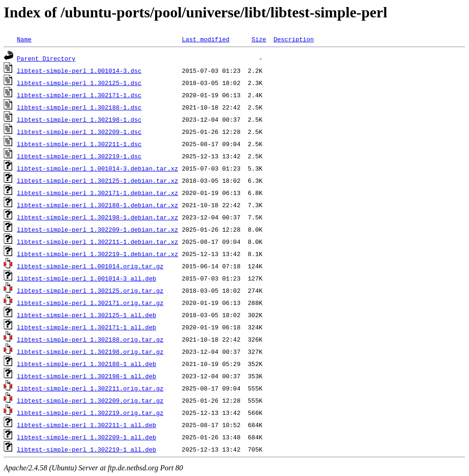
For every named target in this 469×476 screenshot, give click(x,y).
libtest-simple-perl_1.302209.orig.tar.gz (90, 400)
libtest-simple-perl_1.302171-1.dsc (79, 95)
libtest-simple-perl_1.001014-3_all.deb (86, 278)
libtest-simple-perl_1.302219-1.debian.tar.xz (98, 254)
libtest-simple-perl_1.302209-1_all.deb (86, 437)
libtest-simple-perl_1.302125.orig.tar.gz (90, 290)
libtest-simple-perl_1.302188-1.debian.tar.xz (98, 205)
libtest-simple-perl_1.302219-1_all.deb (86, 449)
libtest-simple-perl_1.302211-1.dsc (79, 144)
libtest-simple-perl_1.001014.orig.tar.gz (90, 266)
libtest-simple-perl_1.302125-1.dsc (79, 83)
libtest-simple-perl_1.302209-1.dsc (79, 132)
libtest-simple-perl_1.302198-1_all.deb (86, 376)
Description (294, 39)
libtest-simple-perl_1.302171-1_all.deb (86, 327)
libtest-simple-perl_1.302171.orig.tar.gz (90, 303)
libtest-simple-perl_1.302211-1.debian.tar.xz (98, 242)
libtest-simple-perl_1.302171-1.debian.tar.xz (98, 193)
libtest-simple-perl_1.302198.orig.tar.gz (90, 351)
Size (259, 39)
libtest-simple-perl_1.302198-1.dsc (79, 119)
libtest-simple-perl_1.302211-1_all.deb (86, 425)
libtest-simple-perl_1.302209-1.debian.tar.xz (98, 229)
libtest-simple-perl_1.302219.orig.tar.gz (90, 413)
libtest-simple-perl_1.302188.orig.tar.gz (90, 339)
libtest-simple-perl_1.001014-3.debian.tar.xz (98, 168)
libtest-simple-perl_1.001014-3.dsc (79, 70)
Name (24, 39)
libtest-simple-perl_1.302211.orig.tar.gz (90, 388)
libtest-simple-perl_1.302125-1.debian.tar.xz (98, 180)
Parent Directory (46, 58)
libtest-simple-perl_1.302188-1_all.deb (86, 364)
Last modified (206, 39)
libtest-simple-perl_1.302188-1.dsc (79, 107)
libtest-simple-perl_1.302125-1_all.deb (86, 315)
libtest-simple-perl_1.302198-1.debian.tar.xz (98, 217)
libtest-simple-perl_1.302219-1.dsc (79, 156)
